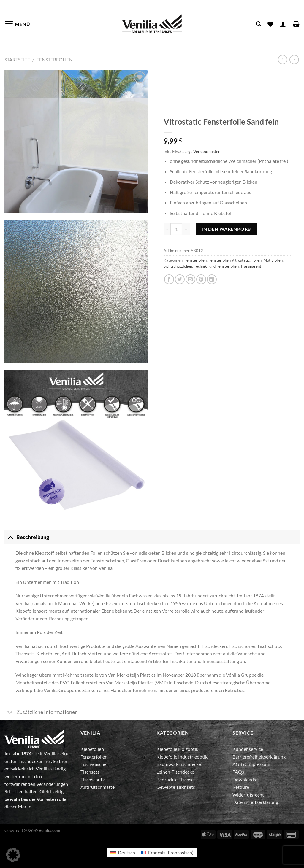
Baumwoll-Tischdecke (179, 764)
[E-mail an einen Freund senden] (190, 279)
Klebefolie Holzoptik (177, 749)
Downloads (244, 779)
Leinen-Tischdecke (175, 772)
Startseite (17, 59)
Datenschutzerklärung (255, 802)
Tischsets (90, 772)
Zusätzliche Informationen (41, 713)
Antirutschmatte (98, 787)
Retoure (241, 787)
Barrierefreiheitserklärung (259, 757)
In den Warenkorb (226, 229)
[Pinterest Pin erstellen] (201, 279)
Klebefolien (92, 749)
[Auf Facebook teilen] (169, 279)
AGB (238, 764)
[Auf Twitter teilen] (180, 279)
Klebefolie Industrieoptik (182, 757)
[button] (13, 855)
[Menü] (17, 24)
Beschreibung (27, 537)
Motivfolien (273, 260)
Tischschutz (92, 779)
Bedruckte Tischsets (177, 779)
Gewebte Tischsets (176, 787)
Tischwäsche (93, 764)
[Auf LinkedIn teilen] (212, 279)
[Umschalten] (10, 537)
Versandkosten (207, 151)
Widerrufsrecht (248, 795)
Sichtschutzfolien (178, 266)
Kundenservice (248, 749)
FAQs (238, 772)
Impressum (259, 764)
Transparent (251, 266)
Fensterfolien (55, 59)
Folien (256, 260)
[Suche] (259, 24)
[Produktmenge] (176, 229)
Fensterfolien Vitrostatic (229, 260)
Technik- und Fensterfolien (216, 266)
